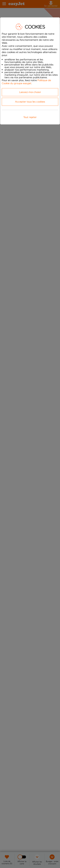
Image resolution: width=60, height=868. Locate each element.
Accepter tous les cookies (30, 102)
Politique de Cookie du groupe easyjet (26, 82)
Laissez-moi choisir (30, 92)
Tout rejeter (30, 117)
